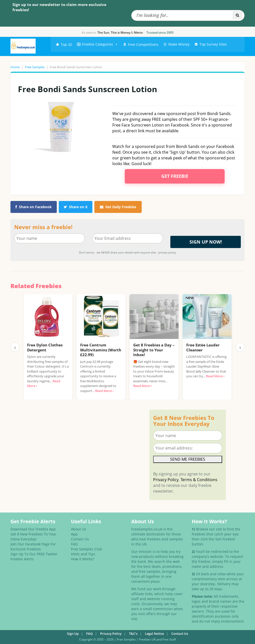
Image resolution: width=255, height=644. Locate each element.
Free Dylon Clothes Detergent (45, 347)
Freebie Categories (100, 44)
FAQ (74, 544)
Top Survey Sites (213, 44)
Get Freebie (175, 176)
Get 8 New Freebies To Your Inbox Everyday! (33, 537)
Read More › (104, 391)
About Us (79, 529)
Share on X (76, 207)
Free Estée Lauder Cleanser (203, 347)
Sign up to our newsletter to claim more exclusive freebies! (59, 7)
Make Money (179, 44)
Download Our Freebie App (33, 529)
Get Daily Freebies (118, 207)
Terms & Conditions (199, 480)
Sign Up (73, 634)
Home (15, 67)
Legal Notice (154, 634)
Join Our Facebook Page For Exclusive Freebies (33, 547)
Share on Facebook (34, 207)
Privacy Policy (166, 480)
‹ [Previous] (15, 347)
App (74, 534)
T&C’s (133, 634)
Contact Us (80, 539)
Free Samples (35, 67)
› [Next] (240, 347)
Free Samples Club (87, 549)
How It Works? (83, 559)
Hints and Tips (83, 554)
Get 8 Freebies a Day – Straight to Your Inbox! (154, 350)
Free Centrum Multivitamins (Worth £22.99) (101, 350)
